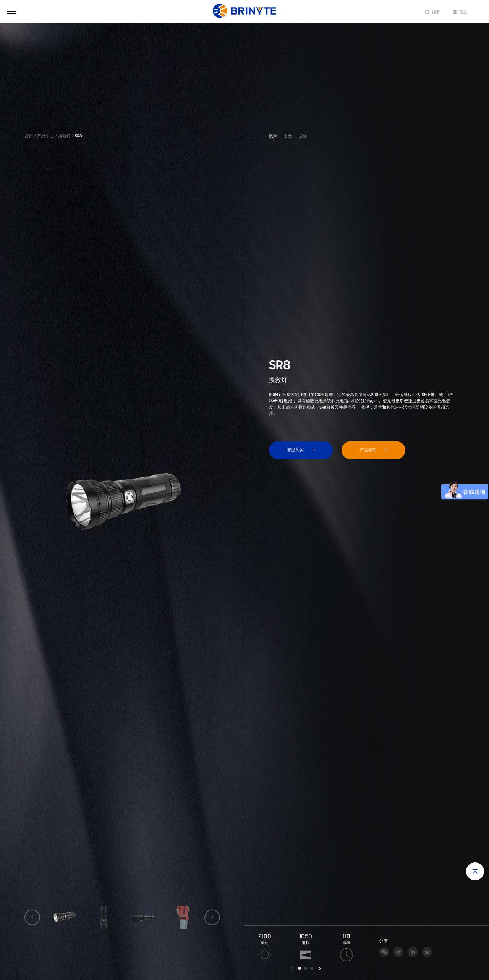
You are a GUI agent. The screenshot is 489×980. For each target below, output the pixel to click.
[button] (300, 968)
